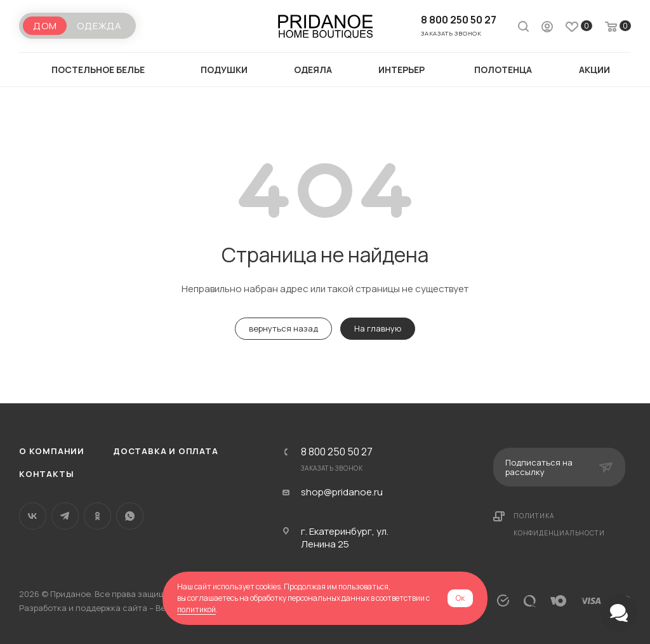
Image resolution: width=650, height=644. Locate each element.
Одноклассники (97, 516)
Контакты (46, 474)
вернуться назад (283, 328)
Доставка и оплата (166, 451)
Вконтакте (33, 516)
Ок (460, 598)
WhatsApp (130, 516)
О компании (52, 451)
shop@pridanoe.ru (342, 492)
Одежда (99, 26)
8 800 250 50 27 (459, 20)
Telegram (65, 516)
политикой (196, 609)
